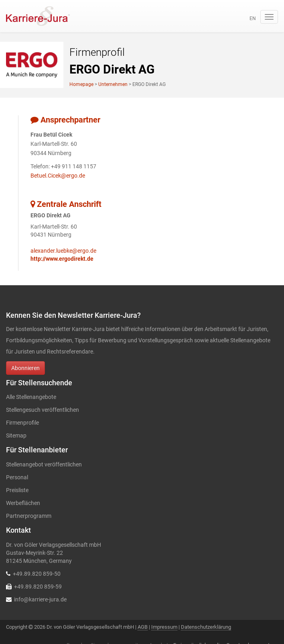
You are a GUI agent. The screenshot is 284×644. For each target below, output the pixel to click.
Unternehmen (113, 84)
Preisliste (17, 490)
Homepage (81, 84)
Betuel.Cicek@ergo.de (58, 176)
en (253, 18)
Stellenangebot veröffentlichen (44, 464)
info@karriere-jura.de (40, 599)
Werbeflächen (23, 503)
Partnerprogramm (29, 516)
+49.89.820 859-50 (37, 574)
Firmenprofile (22, 423)
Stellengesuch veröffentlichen (43, 410)
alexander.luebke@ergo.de (63, 251)
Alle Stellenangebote (31, 397)
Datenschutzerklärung (206, 627)
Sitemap (16, 435)
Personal (17, 477)
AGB (143, 627)
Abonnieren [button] (25, 368)
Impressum (164, 627)
